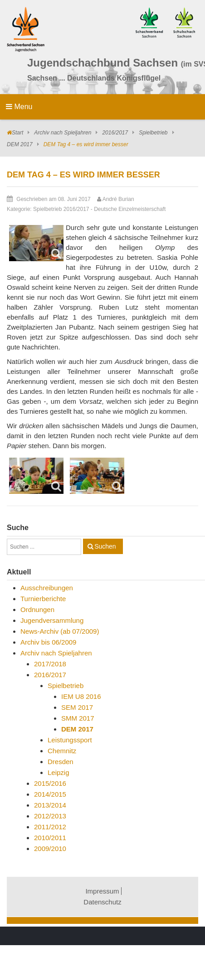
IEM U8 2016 (81, 696)
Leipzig (59, 772)
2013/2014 (50, 805)
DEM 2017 (20, 144)
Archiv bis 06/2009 (48, 642)
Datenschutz (102, 902)
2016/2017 (115, 133)
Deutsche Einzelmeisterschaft (130, 209)
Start (17, 133)
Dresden (61, 762)
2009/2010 (50, 849)
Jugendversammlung (52, 620)
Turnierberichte (43, 599)
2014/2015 (50, 794)
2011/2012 (50, 827)
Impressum (102, 891)
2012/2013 (50, 816)
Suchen (105, 546)
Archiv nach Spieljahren (63, 133)
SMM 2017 (78, 718)
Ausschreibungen (47, 588)
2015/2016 (50, 783)
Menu (19, 107)
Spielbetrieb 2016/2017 (61, 209)
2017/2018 (50, 664)
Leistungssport (70, 740)
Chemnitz (62, 751)
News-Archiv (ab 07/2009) (60, 631)
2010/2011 (50, 838)
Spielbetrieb (153, 133)
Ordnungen (37, 610)
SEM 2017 (77, 707)
